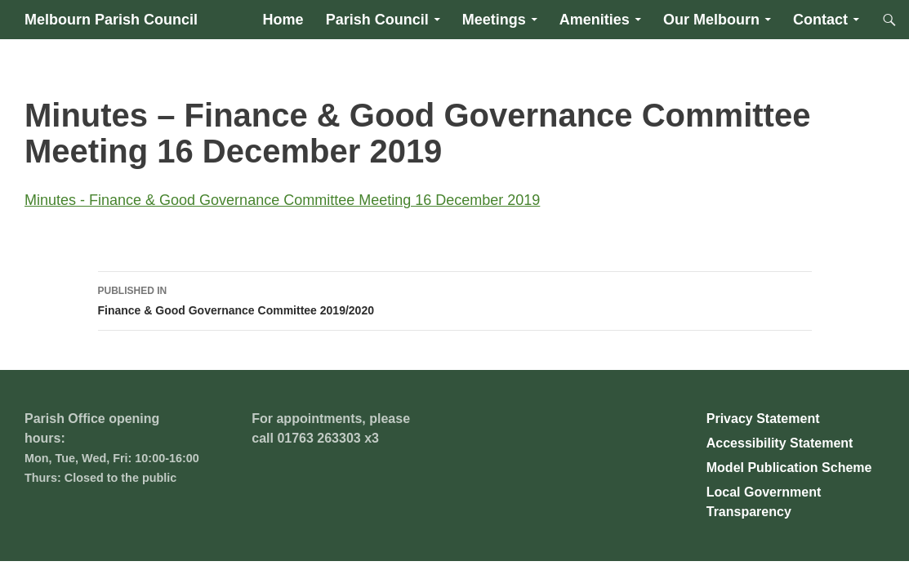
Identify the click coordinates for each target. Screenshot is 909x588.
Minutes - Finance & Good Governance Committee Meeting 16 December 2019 (282, 200)
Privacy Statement (763, 419)
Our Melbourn (711, 20)
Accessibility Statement (780, 443)
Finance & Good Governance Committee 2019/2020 (455, 299)
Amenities (595, 20)
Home (283, 20)
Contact (820, 20)
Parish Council (377, 20)
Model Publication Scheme (789, 468)
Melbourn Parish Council (111, 20)
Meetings (494, 20)
